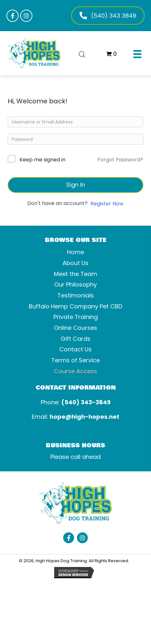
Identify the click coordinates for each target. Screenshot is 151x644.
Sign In (76, 185)
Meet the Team (75, 274)
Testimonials (76, 295)
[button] (13, 16)
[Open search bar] (82, 54)
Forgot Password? (120, 160)
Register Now (107, 204)
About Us (75, 263)
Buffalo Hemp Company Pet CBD (75, 306)
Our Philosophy (75, 284)
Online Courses (75, 328)
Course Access (75, 371)
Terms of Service (75, 360)
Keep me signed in (42, 160)
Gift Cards (75, 339)
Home (75, 252)
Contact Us (75, 349)
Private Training (76, 317)
